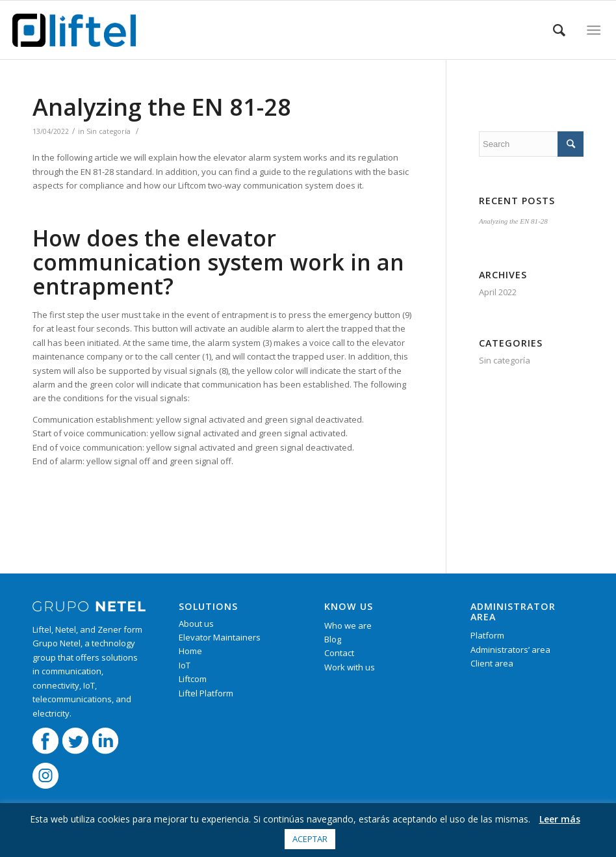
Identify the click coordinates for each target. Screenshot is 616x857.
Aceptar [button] (310, 839)
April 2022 (498, 292)
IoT (185, 665)
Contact (339, 653)
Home (190, 651)
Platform (487, 635)
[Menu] (594, 30)
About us (196, 624)
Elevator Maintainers (220, 637)
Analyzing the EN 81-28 (162, 107)
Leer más (560, 819)
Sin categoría (109, 131)
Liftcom (193, 679)
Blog (333, 639)
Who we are (348, 626)
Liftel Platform (206, 693)
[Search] (559, 30)
